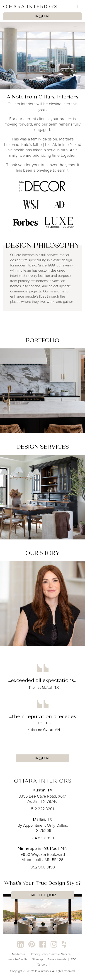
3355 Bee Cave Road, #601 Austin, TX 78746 (43, 799)
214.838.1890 (42, 838)
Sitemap (37, 959)
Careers (42, 965)
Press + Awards (57, 959)
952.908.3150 (43, 867)
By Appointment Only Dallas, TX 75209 (43, 828)
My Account (19, 954)
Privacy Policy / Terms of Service (51, 954)
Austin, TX (42, 790)
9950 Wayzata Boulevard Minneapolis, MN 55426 (43, 857)
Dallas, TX (42, 819)
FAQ (74, 959)
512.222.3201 (42, 809)
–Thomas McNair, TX (43, 687)
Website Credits (18, 959)
